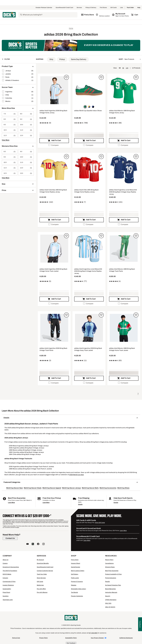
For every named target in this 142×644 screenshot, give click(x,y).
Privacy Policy (43, 638)
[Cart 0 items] (135, 15)
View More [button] (6, 140)
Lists (122, 8)
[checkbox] (54, 145)
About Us (5, 560)
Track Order (130, 8)
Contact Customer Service (45, 571)
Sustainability (7, 589)
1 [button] (138, 393)
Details (80, 504)
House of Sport (76, 563)
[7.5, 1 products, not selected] (10, 114)
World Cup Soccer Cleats (33, 488)
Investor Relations (8, 585)
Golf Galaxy (75, 574)
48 (120, 68)
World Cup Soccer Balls (90, 488)
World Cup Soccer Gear (15, 488)
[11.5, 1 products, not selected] (10, 135)
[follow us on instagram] (43, 544)
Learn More (11, 503)
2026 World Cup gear (76, 475)
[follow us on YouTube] (28, 544)
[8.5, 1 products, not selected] (10, 119)
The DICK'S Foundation (10, 571)
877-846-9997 (93, 633)
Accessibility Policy (71, 638)
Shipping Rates (110, 567)
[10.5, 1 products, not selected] (10, 130)
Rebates (74, 585)
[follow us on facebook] (38, 544)
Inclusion (5, 578)
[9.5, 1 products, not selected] (10, 125)
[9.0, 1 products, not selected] (26, 119)
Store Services (41, 578)
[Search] (50, 15)
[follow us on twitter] (33, 544)
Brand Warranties (110, 589)
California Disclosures (126, 638)
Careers (5, 563)
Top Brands (74, 592)
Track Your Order (42, 574)
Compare (54, 145)
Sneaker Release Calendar (44, 8)
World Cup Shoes (123, 488)
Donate (116, 503)
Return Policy (109, 560)
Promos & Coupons (77, 582)
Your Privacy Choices (97, 638)
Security (108, 596)
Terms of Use (16, 638)
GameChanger (76, 567)
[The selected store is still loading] (87, 15)
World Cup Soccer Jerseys (71, 488)
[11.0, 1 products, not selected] (26, 130)
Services (79, 8)
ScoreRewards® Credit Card (64, 8)
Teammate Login (8, 600)
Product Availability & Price (113, 574)
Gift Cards (113, 8)
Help (139, 8)
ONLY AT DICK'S (110, 607)
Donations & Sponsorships (11, 567)
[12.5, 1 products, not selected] (10, 173)
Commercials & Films (9, 582)
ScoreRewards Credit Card (45, 567)
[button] (51, 59)
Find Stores (103, 8)
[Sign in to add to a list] (66, 77)
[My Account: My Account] (121, 15)
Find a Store (75, 560)
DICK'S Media (7, 574)
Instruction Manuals (111, 592)
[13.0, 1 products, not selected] (26, 173)
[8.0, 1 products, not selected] (26, 114)
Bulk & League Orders (78, 571)
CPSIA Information (111, 600)
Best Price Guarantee (112, 571)
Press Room (6, 592)
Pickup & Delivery (91, 8)
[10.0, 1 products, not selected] (26, 125)
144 (127, 68)
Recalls (107, 582)
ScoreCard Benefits (43, 563)
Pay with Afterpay (42, 592)
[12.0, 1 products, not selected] (26, 135)
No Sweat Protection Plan (113, 585)
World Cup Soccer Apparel (52, 488)
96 (123, 68)
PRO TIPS (108, 603)
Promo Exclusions (111, 578)
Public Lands (75, 578)
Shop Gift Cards (100, 523)
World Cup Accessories (108, 488)
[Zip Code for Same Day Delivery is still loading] (103, 15)
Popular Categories (77, 596)
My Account (40, 560)
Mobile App (40, 585)
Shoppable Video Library (78, 589)
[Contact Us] (10, 538)
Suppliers (6, 596)
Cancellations (109, 563)
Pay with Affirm (41, 589)
